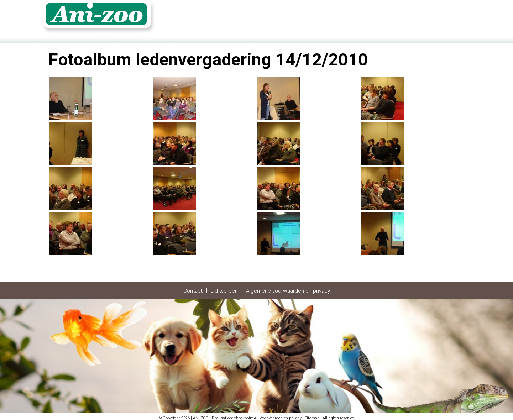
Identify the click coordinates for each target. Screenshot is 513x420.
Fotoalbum (419, 17)
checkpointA (245, 416)
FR (462, 17)
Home (367, 17)
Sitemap (312, 416)
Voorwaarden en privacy (281, 416)
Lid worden (223, 288)
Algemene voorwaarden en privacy (289, 288)
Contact (390, 17)
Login (445, 17)
